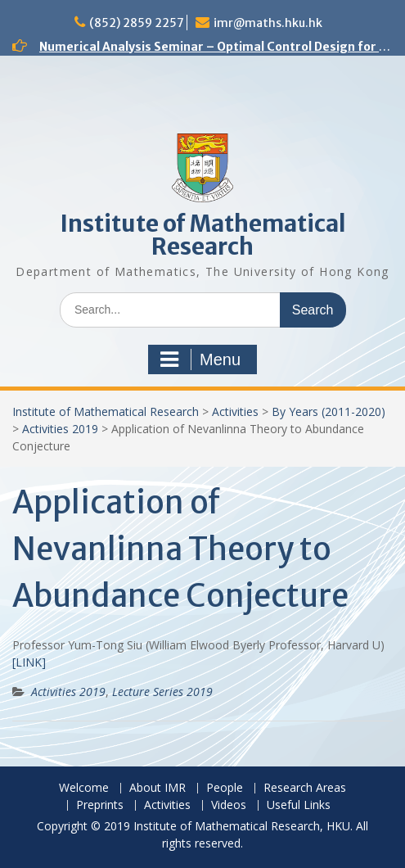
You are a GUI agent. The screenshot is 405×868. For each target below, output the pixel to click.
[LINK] (29, 662)
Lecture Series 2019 (162, 692)
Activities (235, 411)
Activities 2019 (60, 429)
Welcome (84, 788)
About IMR (157, 788)
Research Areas (305, 788)
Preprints (100, 805)
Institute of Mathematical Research (203, 235)
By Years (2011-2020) (328, 411)
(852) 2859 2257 (137, 23)
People (225, 788)
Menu (200, 359)
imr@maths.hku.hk (268, 23)
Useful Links (299, 805)
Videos (229, 805)
